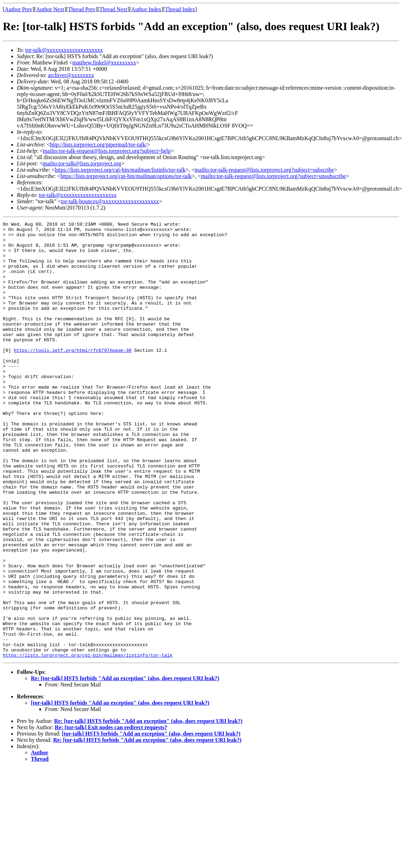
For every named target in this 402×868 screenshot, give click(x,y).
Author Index (146, 9)
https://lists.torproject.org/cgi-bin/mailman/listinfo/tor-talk (120, 170)
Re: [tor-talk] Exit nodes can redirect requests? (111, 815)
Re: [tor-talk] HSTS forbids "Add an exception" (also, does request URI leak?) (125, 766)
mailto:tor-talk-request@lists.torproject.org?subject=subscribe (264, 170)
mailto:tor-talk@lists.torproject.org (82, 163)
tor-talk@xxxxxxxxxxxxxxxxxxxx (64, 50)
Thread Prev (82, 9)
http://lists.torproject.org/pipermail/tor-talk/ (98, 145)
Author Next (50, 9)
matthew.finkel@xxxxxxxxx (104, 63)
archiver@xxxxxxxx (71, 75)
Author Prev (18, 9)
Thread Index (180, 9)
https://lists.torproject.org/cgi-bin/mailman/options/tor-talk (126, 176)
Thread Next (113, 9)
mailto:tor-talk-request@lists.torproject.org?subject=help (107, 151)
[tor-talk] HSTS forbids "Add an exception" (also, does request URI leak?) (120, 790)
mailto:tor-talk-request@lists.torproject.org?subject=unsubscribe (273, 176)
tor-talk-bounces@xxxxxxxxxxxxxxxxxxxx (110, 201)
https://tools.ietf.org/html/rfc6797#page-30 (72, 376)
